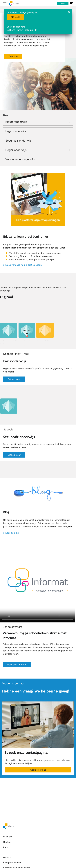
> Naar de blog (11, 533)
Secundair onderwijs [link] (38, 141)
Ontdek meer (14, 379)
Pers (5, 847)
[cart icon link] (71, 3)
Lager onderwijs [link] (38, 131)
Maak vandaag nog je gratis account (24, 265)
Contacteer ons (38, 770)
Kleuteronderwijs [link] (38, 122)
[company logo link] (14, 3)
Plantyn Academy (12, 862)
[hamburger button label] (5, 3)
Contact (7, 842)
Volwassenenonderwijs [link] (38, 159)
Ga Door (16, 17)
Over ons (13, 56)
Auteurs (7, 857)
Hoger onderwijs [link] (38, 150)
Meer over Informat (17, 665)
